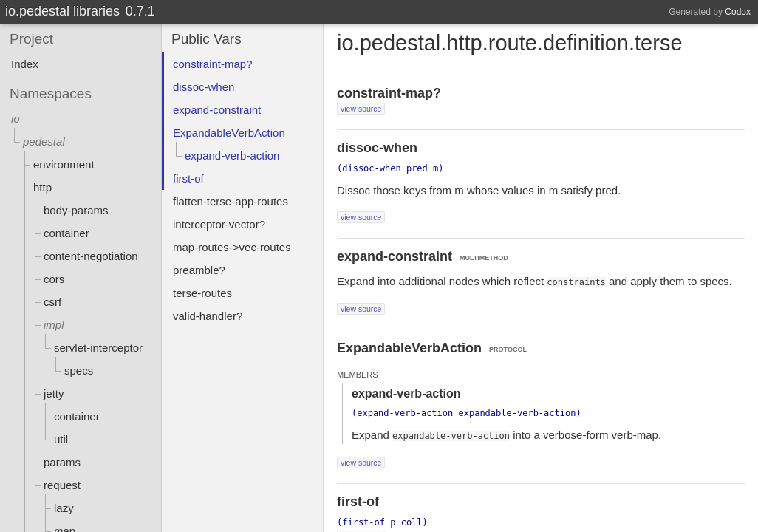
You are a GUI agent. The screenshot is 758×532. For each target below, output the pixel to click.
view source (361, 109)
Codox (738, 12)
